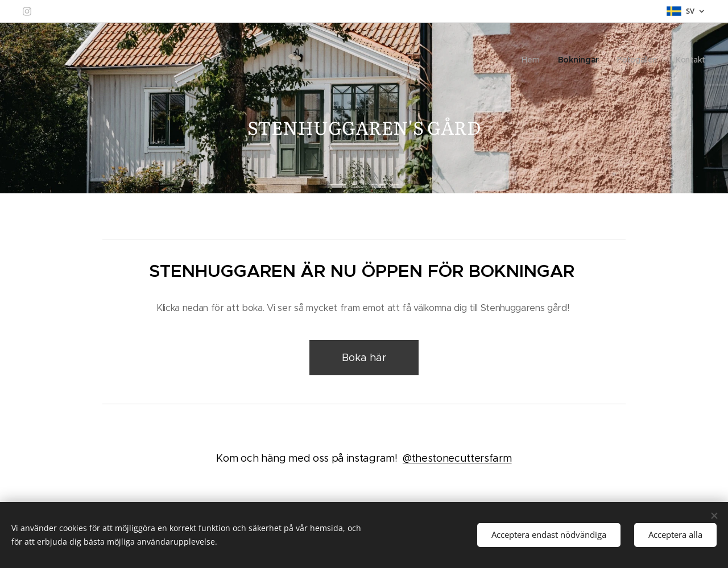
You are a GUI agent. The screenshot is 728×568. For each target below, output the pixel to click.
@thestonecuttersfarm (457, 458)
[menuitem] (531, 60)
